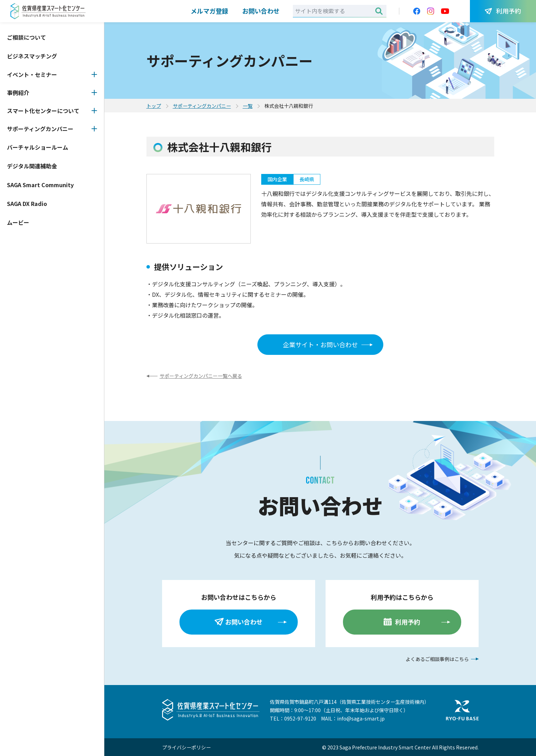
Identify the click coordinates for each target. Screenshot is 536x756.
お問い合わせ (261, 11)
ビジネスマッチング (32, 56)
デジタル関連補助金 (32, 166)
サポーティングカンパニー (40, 129)
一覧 (248, 106)
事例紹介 (18, 93)
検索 (379, 11)
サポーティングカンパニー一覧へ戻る (201, 376)
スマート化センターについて (43, 111)
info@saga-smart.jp (361, 718)
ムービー (18, 222)
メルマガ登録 (209, 11)
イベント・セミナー (32, 74)
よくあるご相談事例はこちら (437, 659)
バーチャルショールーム (38, 147)
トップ (154, 106)
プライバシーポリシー (186, 747)
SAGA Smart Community (40, 185)
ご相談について (26, 37)
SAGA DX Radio (27, 204)
